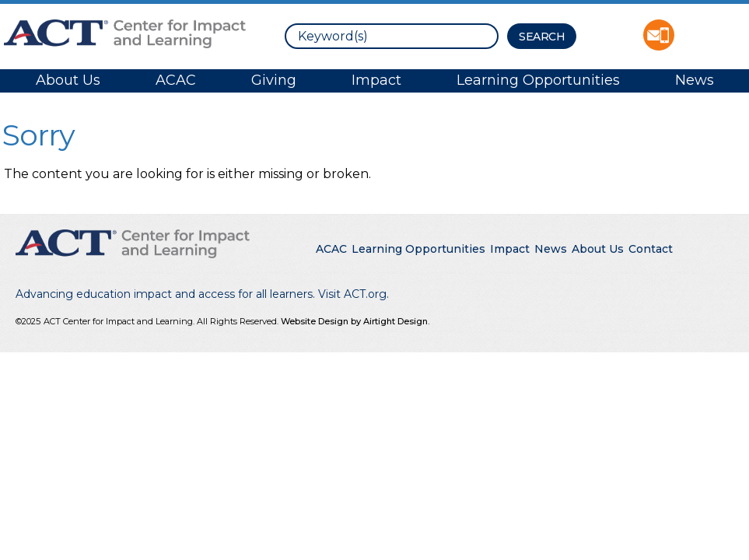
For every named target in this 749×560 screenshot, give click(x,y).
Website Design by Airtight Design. (355, 321)
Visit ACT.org (352, 294)
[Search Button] (542, 36)
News (695, 80)
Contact (651, 249)
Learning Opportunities (538, 80)
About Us (68, 80)
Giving (274, 80)
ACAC (176, 80)
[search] (392, 36)
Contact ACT (659, 35)
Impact (376, 80)
